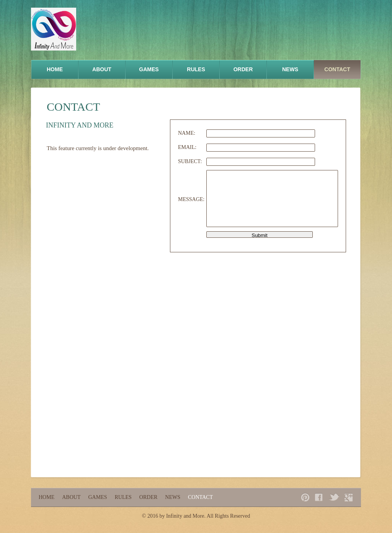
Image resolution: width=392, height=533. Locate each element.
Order (243, 69)
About (102, 69)
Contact (337, 69)
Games (149, 69)
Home (55, 69)
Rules (196, 69)
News (290, 69)
